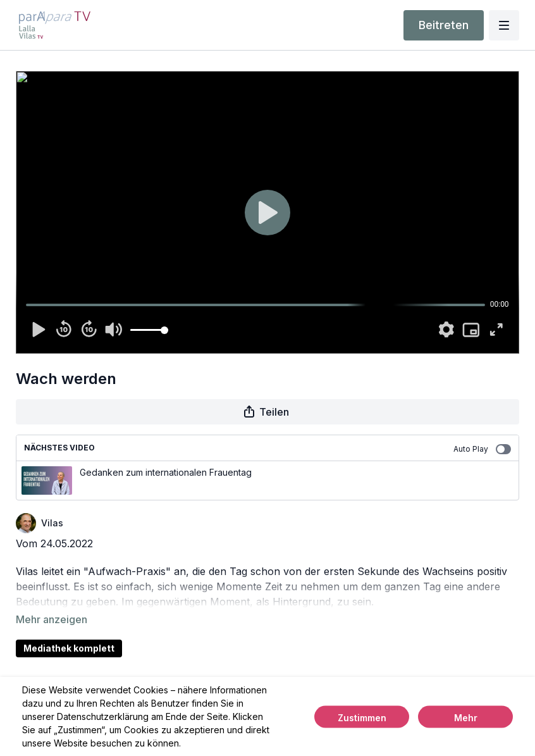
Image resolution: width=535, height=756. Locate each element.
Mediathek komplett (69, 630)
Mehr (466, 717)
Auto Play (482, 449)
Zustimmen (362, 717)
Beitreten (444, 25)
